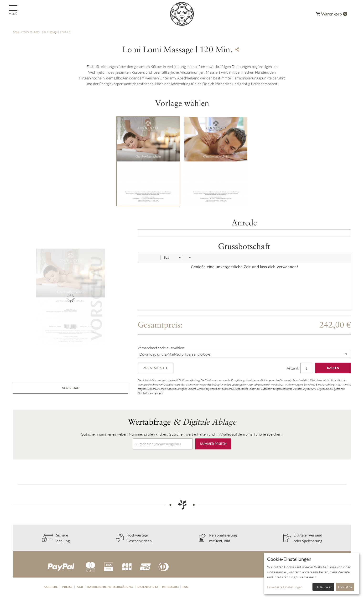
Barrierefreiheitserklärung (110, 587)
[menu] (14, 10)
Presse (67, 587)
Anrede (244, 223)
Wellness (26, 32)
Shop (16, 32)
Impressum (170, 587)
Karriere (51, 587)
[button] (143, 258)
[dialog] (312, 573)
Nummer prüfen (213, 444)
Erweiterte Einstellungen (285, 587)
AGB (80, 587)
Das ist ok (345, 587)
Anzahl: (293, 368)
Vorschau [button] (71, 388)
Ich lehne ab (323, 587)
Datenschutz (148, 587)
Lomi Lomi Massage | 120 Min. (52, 32)
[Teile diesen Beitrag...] (237, 49)
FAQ (185, 587)
